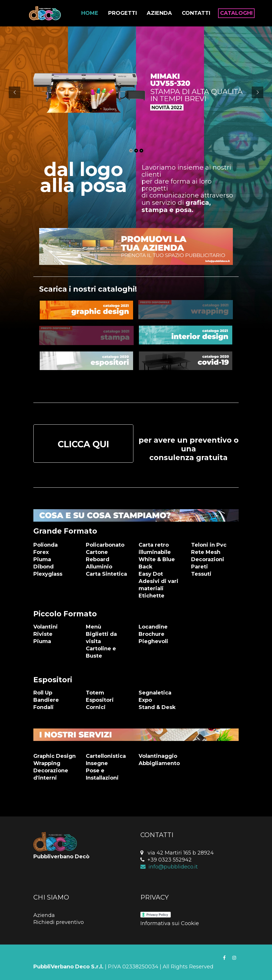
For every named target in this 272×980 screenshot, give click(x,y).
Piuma (42, 559)
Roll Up (43, 693)
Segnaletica (155, 693)
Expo (145, 700)
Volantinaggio (158, 756)
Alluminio (99, 567)
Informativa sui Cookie (170, 923)
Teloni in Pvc (209, 545)
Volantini (46, 627)
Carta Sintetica (106, 574)
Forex (41, 552)
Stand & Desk (157, 707)
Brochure (152, 634)
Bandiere (46, 700)
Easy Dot (151, 574)
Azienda (44, 915)
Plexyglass (48, 574)
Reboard (98, 559)
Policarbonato (105, 545)
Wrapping (47, 763)
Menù (94, 627)
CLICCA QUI (83, 444)
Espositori (100, 700)
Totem (95, 693)
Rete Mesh (206, 552)
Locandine (153, 627)
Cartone (97, 552)
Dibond (43, 567)
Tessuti (201, 574)
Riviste (43, 634)
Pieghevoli (153, 641)
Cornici (96, 707)
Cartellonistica (106, 756)
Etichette (152, 596)
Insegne (97, 763)
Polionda (46, 545)
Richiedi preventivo (59, 922)
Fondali (43, 707)
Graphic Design (55, 756)
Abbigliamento (159, 763)
